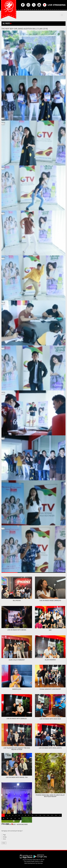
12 (40, 815)
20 (11, 818)
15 (52, 815)
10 (32, 815)
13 (44, 815)
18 (3, 818)
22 (19, 818)
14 (48, 815)
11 (36, 815)
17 (60, 815)
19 (7, 818)
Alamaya (40, 863)
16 (56, 815)
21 (15, 818)
